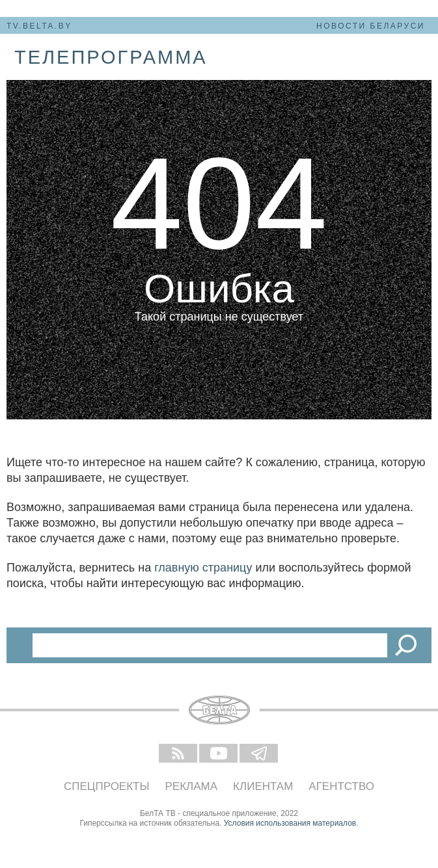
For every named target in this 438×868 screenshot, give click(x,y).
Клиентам (263, 786)
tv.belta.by (39, 26)
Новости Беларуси (371, 26)
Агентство (341, 786)
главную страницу (203, 568)
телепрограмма (111, 57)
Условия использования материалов (290, 823)
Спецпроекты (107, 786)
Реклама (192, 786)
